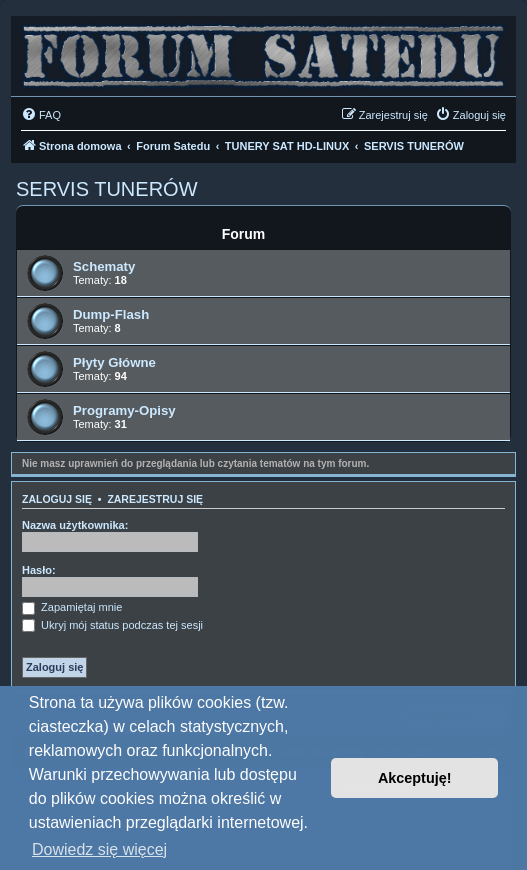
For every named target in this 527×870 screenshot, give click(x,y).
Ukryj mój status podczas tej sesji (112, 625)
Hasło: (39, 570)
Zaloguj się (57, 499)
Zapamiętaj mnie (72, 607)
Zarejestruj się (155, 499)
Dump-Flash (111, 314)
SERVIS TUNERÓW (107, 189)
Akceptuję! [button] (415, 778)
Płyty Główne (114, 362)
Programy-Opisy (124, 410)
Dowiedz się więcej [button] (99, 849)
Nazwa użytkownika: (75, 525)
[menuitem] (41, 115)
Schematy (104, 266)
